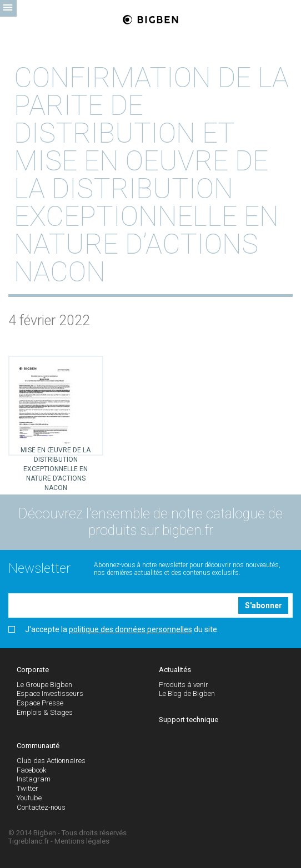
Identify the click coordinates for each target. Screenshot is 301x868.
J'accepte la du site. (114, 630)
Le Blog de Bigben (187, 693)
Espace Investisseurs (50, 693)
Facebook (31, 770)
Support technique (189, 720)
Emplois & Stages (45, 712)
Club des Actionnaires (51, 761)
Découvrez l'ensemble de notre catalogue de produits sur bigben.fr (150, 522)
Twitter (27, 788)
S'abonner (264, 605)
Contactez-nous (41, 807)
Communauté (38, 746)
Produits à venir (184, 685)
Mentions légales (82, 841)
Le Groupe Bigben (44, 685)
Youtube (29, 798)
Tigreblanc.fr (29, 841)
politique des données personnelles (131, 629)
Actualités (175, 670)
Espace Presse (40, 703)
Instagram (34, 779)
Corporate (33, 670)
